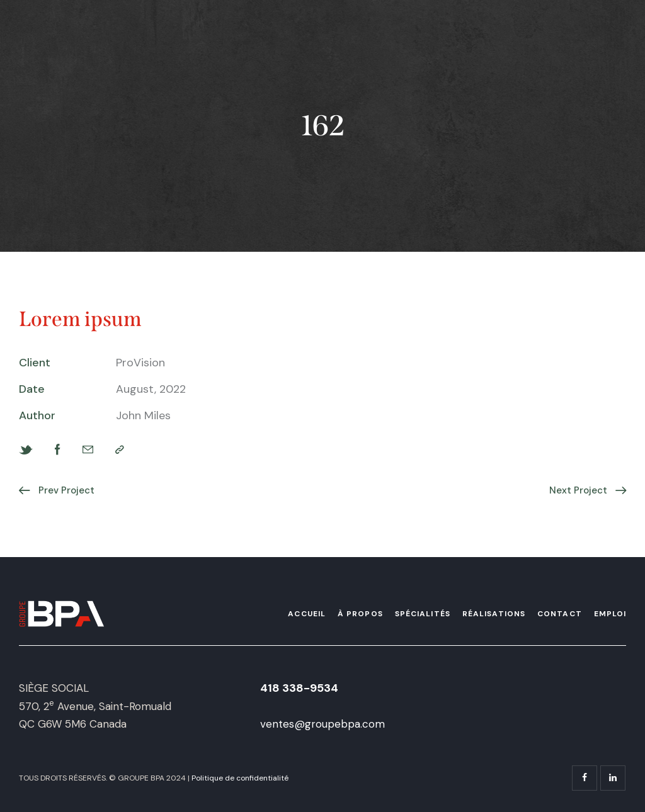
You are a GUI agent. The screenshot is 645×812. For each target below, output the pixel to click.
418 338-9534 (299, 688)
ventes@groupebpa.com (322, 724)
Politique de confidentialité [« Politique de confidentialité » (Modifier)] (240, 778)
